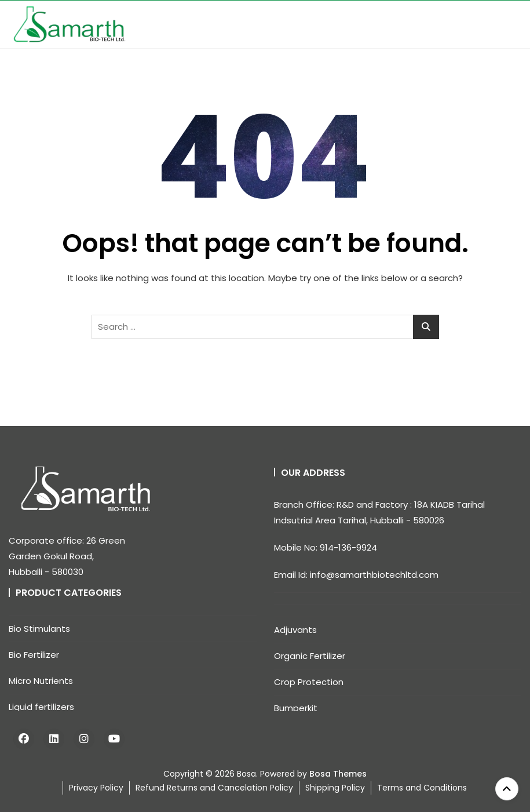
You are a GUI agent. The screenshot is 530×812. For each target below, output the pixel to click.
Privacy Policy (96, 788)
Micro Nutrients (41, 681)
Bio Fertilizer (34, 655)
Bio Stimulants (39, 629)
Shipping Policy (335, 788)
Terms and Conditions (422, 788)
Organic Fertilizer (310, 656)
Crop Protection (309, 682)
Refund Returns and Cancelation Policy (214, 788)
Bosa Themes (338, 774)
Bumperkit (296, 708)
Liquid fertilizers (41, 707)
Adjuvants (295, 630)
